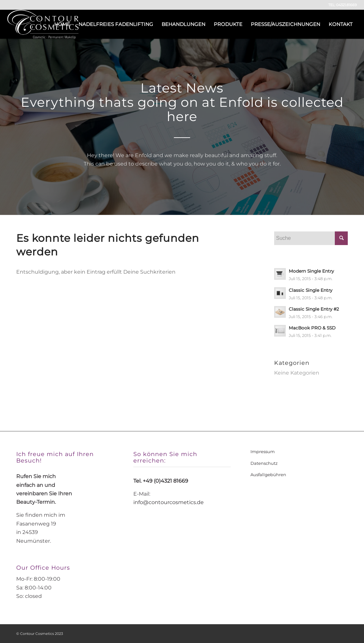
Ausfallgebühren (268, 475)
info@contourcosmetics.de (169, 502)
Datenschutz (264, 463)
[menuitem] (62, 24)
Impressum (263, 451)
